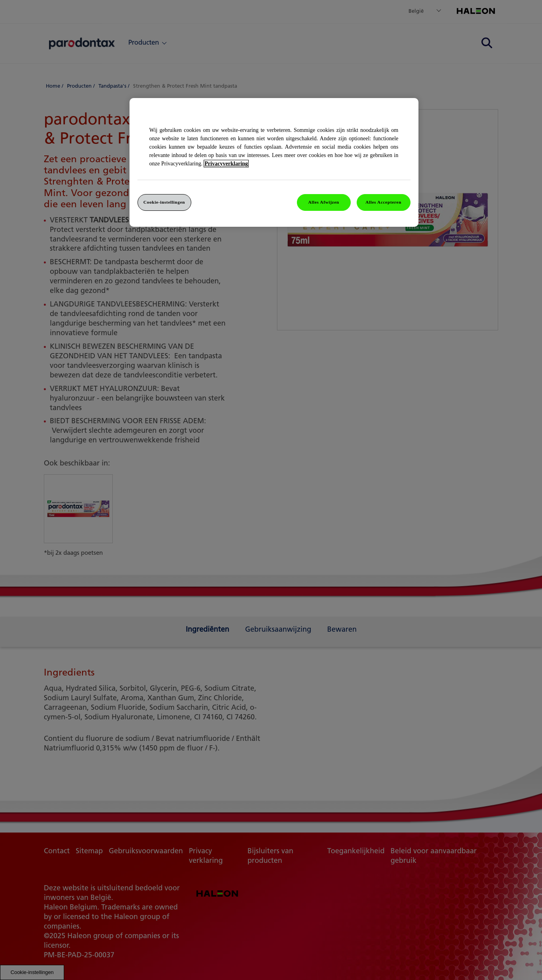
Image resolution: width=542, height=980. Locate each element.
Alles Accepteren (383, 202)
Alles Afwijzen (324, 202)
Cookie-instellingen (164, 202)
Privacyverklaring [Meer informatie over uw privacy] (226, 164)
